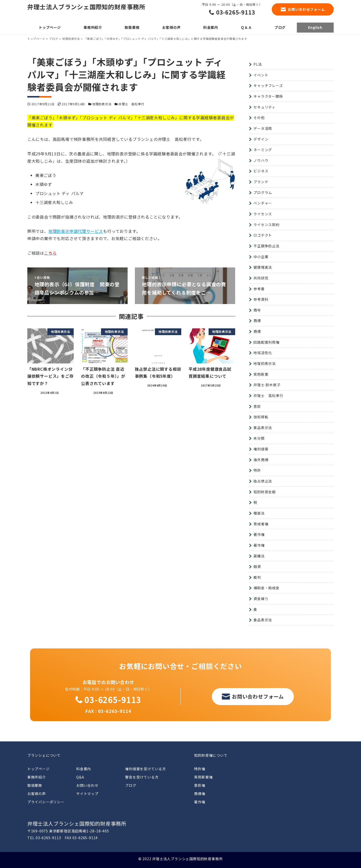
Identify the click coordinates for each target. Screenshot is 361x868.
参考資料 (261, 299)
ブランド (261, 182)
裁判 (257, 577)
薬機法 (259, 556)
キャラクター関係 (268, 96)
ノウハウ (261, 160)
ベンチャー (263, 203)
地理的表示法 (102, 104)
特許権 (200, 769)
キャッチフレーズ (268, 85)
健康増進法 (263, 267)
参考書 (259, 289)
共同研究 (261, 278)
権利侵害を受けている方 (146, 769)
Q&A (80, 777)
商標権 (200, 794)
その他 (259, 118)
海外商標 (261, 460)
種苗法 (259, 513)
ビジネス (261, 171)
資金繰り (261, 599)
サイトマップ (87, 794)
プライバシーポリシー (46, 802)
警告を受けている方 (142, 777)
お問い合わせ (87, 785)
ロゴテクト (263, 235)
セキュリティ (264, 107)
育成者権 (261, 524)
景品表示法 (263, 428)
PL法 (258, 64)
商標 (257, 321)
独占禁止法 (263, 481)
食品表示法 (263, 620)
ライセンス (263, 214)
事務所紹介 (37, 777)
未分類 (259, 438)
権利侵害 (261, 449)
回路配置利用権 (266, 342)
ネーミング (263, 150)
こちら (50, 253)
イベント (261, 75)
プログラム (263, 192)
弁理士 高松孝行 (131, 104)
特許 (257, 470)
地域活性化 (263, 353)
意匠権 (200, 785)
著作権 (259, 534)
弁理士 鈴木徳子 (267, 385)
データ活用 (263, 128)
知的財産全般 (265, 492)
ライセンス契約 (266, 225)
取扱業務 (35, 785)
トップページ (38, 769)
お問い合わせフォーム (306, 9)
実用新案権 (203, 777)
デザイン (261, 139)
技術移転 (261, 417)
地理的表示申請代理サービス (76, 231)
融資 (257, 566)
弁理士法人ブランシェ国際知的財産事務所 (86, 7)
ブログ (131, 785)
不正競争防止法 (266, 246)
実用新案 (261, 374)
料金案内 (84, 769)
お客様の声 (37, 794)
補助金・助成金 (266, 588)
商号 (257, 310)
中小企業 (261, 257)
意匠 (257, 406)
